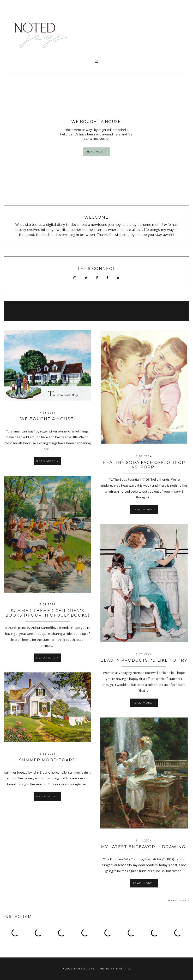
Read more (47, 461)
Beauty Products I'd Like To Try (144, 660)
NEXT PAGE (179, 901)
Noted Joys (84, 969)
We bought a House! (48, 419)
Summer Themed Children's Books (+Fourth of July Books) (48, 613)
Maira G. (124, 969)
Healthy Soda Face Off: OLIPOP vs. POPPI (144, 465)
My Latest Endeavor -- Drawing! (144, 847)
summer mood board (48, 760)
